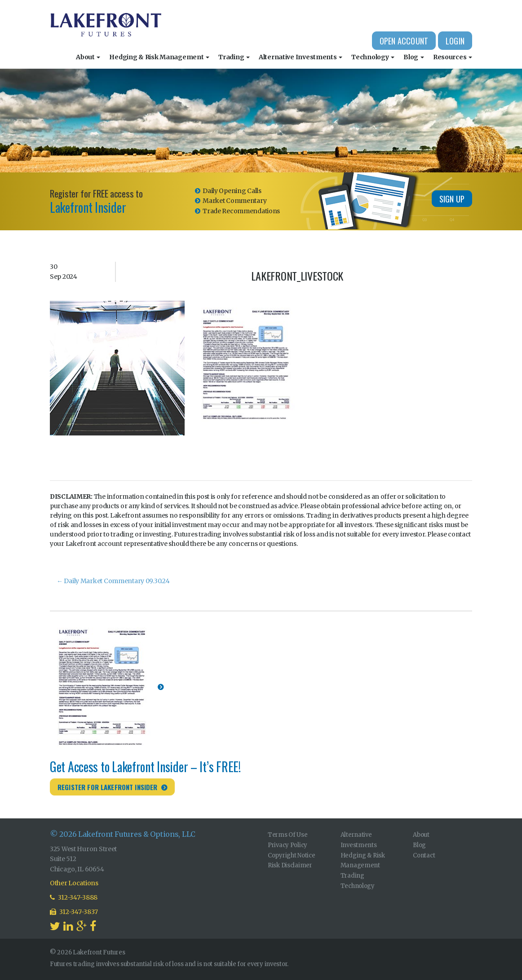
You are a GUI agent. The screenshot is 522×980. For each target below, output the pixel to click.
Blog (414, 57)
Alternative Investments (301, 57)
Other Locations (74, 883)
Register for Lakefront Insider (108, 787)
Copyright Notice (292, 855)
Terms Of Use (288, 835)
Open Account (404, 41)
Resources (453, 57)
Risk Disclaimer (290, 865)
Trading (234, 57)
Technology (373, 57)
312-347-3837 (74, 912)
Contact (424, 855)
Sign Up (452, 199)
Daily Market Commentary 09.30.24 (113, 581)
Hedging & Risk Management (159, 57)
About (88, 57)
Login (455, 41)
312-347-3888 (74, 897)
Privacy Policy (288, 845)
